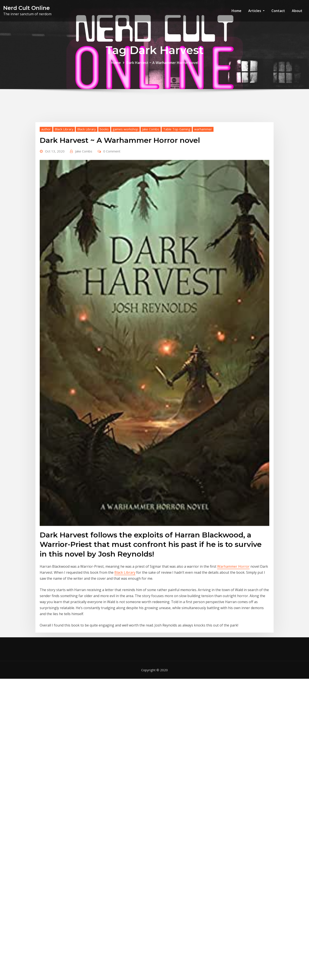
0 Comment (112, 217)
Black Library (64, 194)
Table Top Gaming (177, 194)
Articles (256, 11)
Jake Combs (151, 194)
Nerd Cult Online (27, 8)
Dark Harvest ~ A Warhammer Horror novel (162, 65)
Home (236, 11)
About (297, 11)
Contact (278, 11)
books (104, 194)
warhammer (203, 194)
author (46, 194)
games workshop (125, 194)
